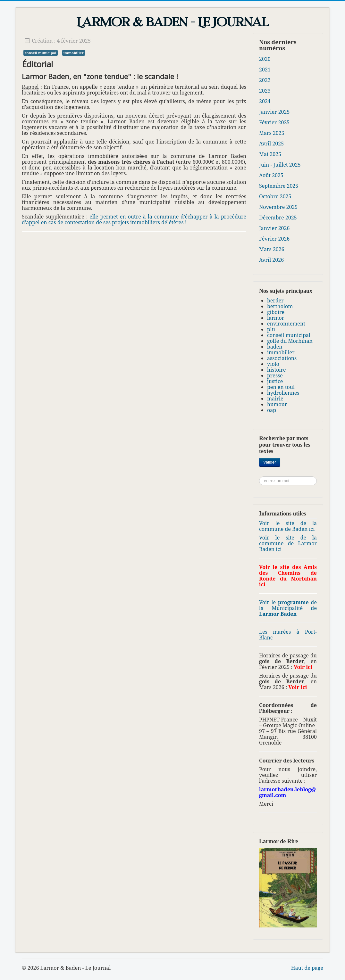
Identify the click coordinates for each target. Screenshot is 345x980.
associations (282, 358)
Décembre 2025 (278, 218)
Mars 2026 (272, 249)
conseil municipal (41, 53)
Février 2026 (274, 239)
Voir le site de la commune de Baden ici (288, 526)
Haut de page (307, 968)
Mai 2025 (270, 154)
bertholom (280, 306)
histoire (277, 370)
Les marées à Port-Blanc (288, 635)
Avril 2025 (271, 144)
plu (271, 329)
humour (277, 404)
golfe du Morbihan (290, 341)
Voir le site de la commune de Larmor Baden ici (288, 543)
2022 (265, 80)
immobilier (74, 53)
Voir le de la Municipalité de (288, 608)
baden (275, 347)
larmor (276, 318)
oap (272, 410)
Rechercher (280, 458)
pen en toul (281, 387)
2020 (265, 59)
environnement (286, 324)
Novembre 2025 (278, 207)
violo (273, 364)
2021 (265, 70)
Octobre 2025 (275, 196)
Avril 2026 (271, 260)
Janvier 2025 (274, 112)
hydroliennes (283, 393)
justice (275, 381)
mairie (275, 399)
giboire (276, 312)
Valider (270, 462)
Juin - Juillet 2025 (280, 165)
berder (275, 301)
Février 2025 (274, 122)
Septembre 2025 (279, 186)
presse (275, 375)
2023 (265, 91)
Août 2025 (271, 175)
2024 (265, 101)
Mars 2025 (272, 133)
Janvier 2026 (274, 228)
